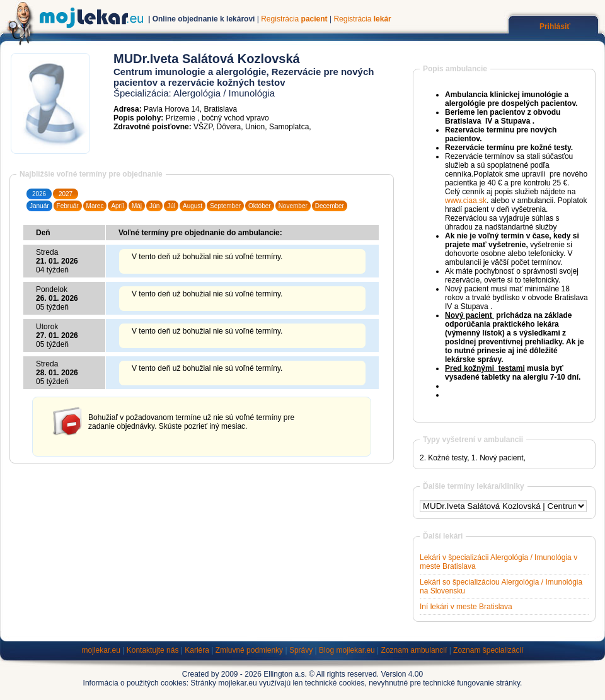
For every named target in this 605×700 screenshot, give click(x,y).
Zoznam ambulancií (414, 650)
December (330, 206)
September (225, 206)
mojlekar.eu (101, 650)
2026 (39, 194)
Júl (171, 206)
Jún (154, 206)
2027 (66, 194)
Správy (301, 650)
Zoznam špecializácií (488, 650)
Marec (95, 206)
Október (260, 206)
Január (39, 206)
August (193, 206)
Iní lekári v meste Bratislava (466, 607)
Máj (137, 206)
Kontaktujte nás (153, 650)
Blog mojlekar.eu (347, 650)
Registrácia (294, 19)
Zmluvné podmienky (249, 650)
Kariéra (197, 650)
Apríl (118, 206)
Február (68, 206)
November (293, 206)
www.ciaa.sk (466, 201)
